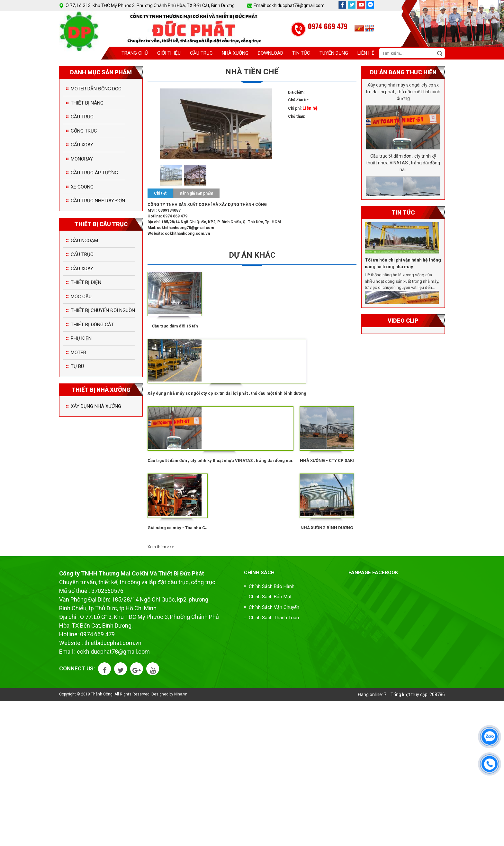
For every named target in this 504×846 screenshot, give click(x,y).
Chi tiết (160, 193)
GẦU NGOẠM (84, 241)
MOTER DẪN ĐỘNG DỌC (96, 89)
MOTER (78, 353)
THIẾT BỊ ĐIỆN (86, 282)
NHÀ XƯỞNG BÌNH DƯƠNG (327, 528)
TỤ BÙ (77, 366)
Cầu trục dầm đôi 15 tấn (175, 326)
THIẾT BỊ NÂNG (87, 103)
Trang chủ (135, 53)
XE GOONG (82, 187)
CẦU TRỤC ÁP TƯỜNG (94, 173)
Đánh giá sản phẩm (196, 193)
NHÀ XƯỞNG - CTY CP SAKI (327, 460)
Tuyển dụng (334, 53)
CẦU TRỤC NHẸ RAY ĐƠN (98, 201)
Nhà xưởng (235, 53)
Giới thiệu (169, 53)
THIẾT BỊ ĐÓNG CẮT (92, 325)
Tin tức (301, 53)
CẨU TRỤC (82, 254)
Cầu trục (201, 53)
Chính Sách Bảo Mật (270, 597)
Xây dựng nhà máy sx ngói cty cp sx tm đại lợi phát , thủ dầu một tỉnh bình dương (227, 393)
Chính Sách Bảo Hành (272, 586)
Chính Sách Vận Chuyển (274, 607)
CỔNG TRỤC (84, 131)
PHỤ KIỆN (81, 338)
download (270, 53)
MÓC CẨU (81, 297)
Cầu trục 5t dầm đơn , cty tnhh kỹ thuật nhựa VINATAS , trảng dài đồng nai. (221, 460)
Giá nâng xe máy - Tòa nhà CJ (178, 528)
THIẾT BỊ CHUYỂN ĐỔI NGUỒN (103, 310)
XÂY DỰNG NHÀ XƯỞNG (96, 406)
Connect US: (77, 668)
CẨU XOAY (82, 145)
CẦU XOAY (82, 269)
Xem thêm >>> (161, 547)
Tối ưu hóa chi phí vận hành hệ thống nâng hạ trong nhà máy (403, 265)
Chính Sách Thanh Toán (274, 618)
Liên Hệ (366, 53)
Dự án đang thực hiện (403, 72)
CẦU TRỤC (82, 117)
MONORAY (82, 159)
